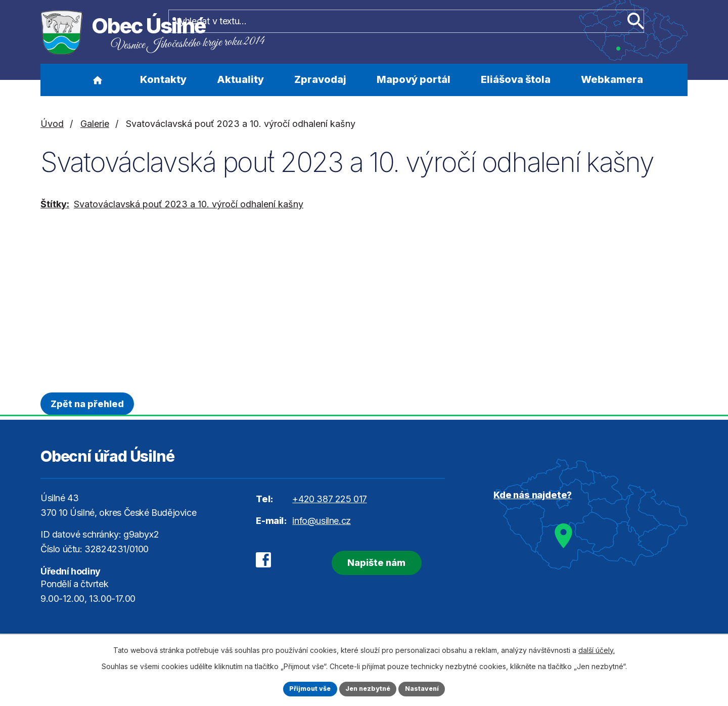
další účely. (597, 648)
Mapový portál (414, 79)
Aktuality (240, 79)
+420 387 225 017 (330, 499)
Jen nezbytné (368, 688)
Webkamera (612, 79)
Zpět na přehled (91, 404)
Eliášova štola (516, 79)
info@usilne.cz (321, 521)
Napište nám (363, 560)
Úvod (97, 80)
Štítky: (55, 204)
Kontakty (163, 79)
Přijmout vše (304, 688)
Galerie (95, 124)
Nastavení (428, 688)
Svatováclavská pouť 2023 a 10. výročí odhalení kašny (189, 204)
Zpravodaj (320, 79)
